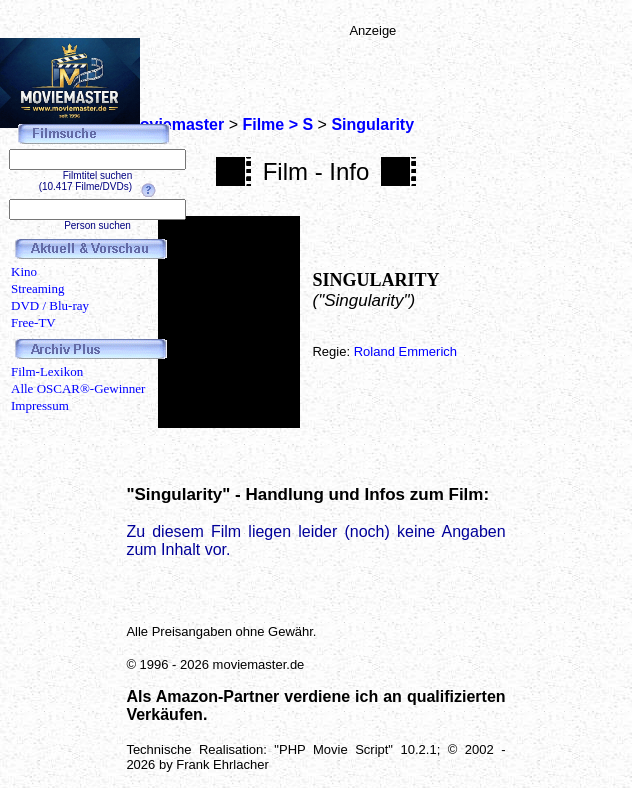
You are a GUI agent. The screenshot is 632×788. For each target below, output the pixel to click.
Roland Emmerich (405, 351)
